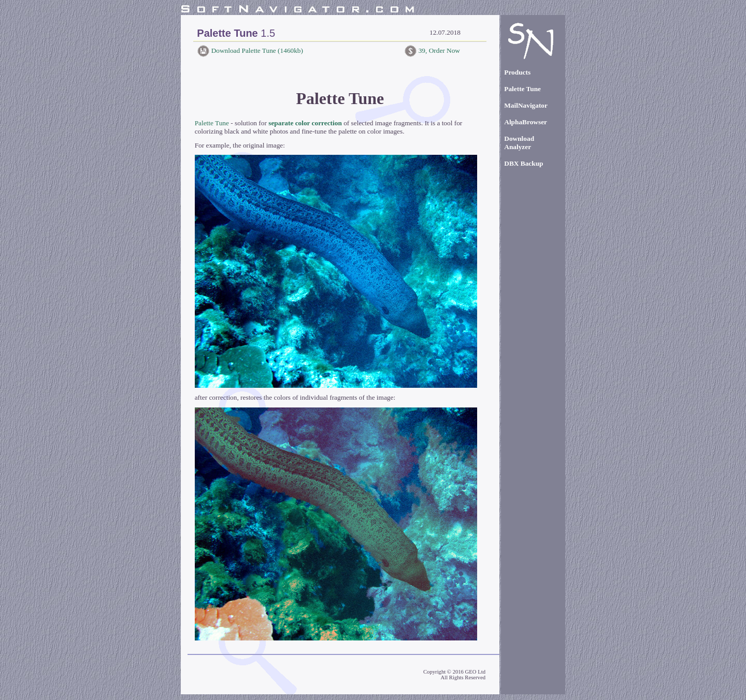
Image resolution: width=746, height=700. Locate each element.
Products (517, 72)
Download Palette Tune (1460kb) (256, 50)
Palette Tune (212, 123)
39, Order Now (438, 50)
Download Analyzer (519, 143)
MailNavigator (526, 105)
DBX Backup (523, 163)
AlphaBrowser (526, 122)
